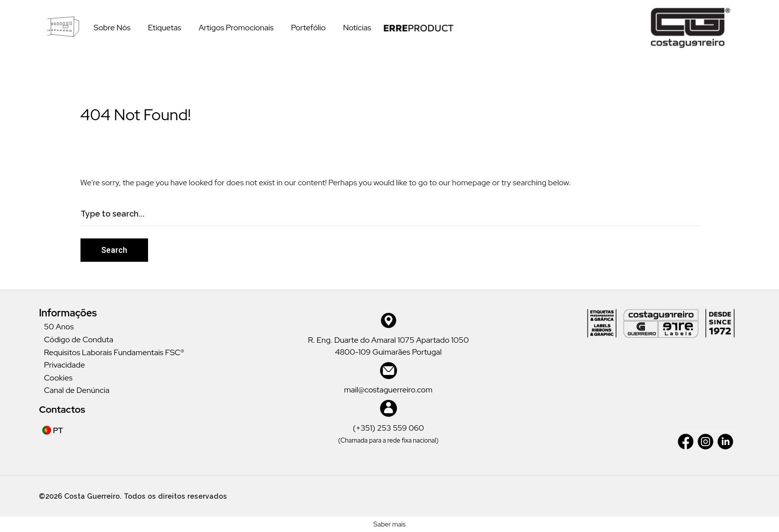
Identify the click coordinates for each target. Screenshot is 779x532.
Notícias (357, 28)
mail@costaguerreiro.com (389, 390)
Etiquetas (165, 28)
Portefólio (309, 28)
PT (53, 430)
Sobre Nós (112, 28)
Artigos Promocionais (236, 28)
